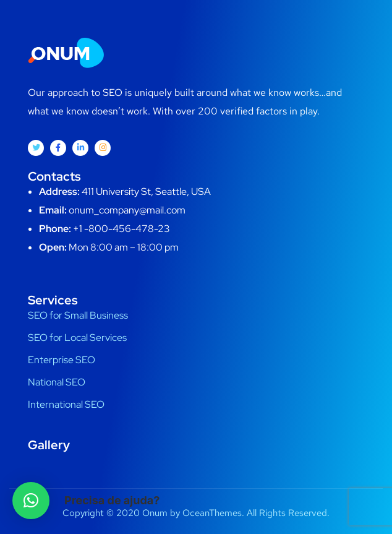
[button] (31, 501)
